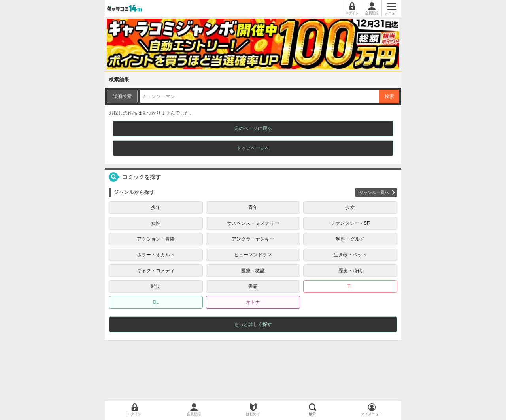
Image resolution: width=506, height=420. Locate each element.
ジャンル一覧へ (374, 192)
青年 (253, 207)
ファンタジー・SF (350, 223)
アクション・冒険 (156, 239)
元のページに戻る (253, 128)
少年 (156, 207)
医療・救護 (253, 271)
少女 (350, 207)
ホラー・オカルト (156, 255)
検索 (389, 96)
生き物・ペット (350, 255)
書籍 (253, 286)
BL (156, 302)
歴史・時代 (350, 271)
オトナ (253, 302)
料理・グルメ (350, 239)
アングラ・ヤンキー (253, 239)
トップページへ (253, 148)
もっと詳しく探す (253, 324)
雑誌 (156, 286)
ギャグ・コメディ (156, 271)
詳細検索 (122, 96)
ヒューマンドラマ (253, 255)
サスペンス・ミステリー (253, 223)
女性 (156, 223)
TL (350, 286)
